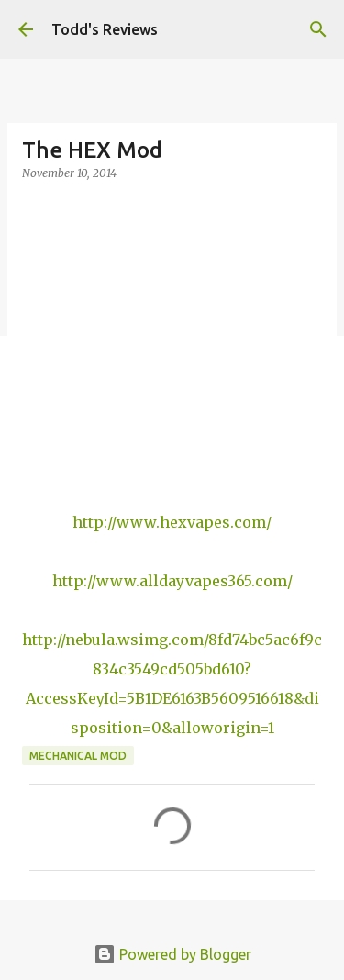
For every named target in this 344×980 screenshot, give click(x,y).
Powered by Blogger (172, 954)
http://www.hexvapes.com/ (172, 522)
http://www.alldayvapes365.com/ (172, 581)
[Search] (318, 29)
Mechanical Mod (78, 756)
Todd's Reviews (105, 29)
